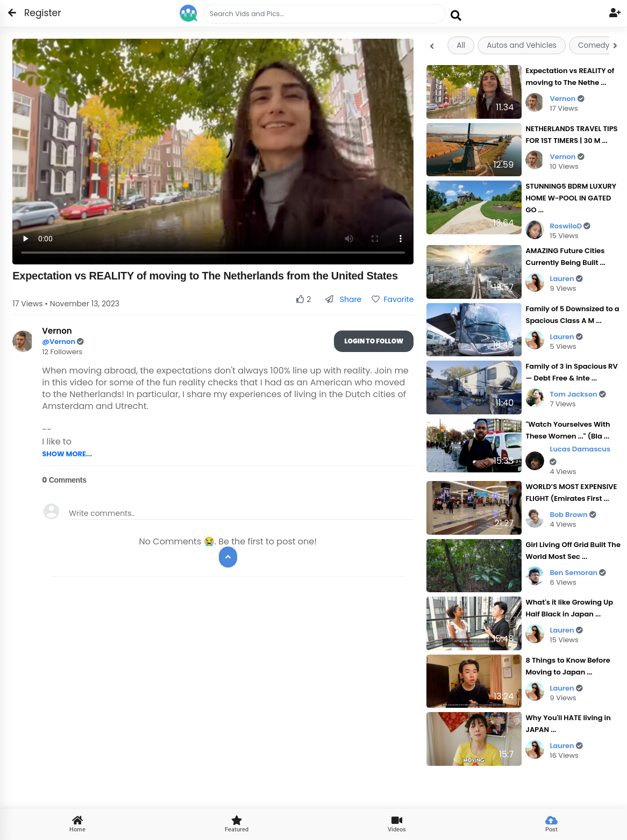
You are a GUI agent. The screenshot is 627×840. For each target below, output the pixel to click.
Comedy (594, 45)
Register (36, 13)
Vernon (567, 99)
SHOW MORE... (67, 454)
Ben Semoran (578, 573)
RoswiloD (570, 226)
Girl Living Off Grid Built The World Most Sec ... (573, 551)
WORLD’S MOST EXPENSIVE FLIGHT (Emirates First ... (571, 493)
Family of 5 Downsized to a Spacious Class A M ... (572, 315)
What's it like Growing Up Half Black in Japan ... (569, 608)
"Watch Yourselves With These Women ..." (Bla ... (568, 430)
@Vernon (59, 342)
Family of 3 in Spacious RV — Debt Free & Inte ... (571, 372)
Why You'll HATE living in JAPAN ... (568, 724)
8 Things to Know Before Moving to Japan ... (568, 666)
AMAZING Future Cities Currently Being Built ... (565, 257)
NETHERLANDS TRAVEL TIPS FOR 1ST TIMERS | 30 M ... (571, 135)
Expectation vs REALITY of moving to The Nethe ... (570, 77)
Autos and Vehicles (522, 45)
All (461, 45)
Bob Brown (573, 515)
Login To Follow (374, 341)
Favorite (393, 299)
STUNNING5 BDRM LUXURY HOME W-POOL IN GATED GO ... (571, 198)
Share (343, 299)
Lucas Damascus (580, 455)
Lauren (566, 279)
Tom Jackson (578, 394)
